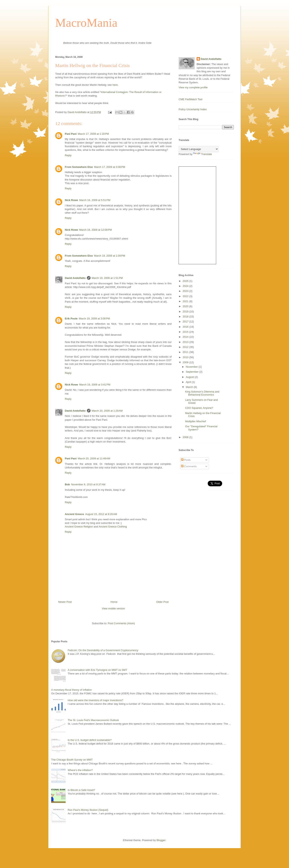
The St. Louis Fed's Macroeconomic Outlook (93, 720)
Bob (67, 484)
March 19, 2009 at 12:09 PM (96, 230)
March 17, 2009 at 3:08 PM (109, 167)
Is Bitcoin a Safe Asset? (81, 790)
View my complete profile (193, 87)
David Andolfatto (75, 278)
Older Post (162, 602)
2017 (186, 322)
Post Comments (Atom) (121, 623)
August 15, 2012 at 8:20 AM (101, 514)
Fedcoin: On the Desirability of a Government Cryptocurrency (103, 650)
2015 (186, 332)
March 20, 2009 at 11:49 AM (94, 458)
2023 (186, 291)
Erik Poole (71, 319)
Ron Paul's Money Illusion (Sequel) (88, 810)
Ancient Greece (74, 514)
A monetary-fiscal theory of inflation (71, 690)
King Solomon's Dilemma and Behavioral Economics (202, 393)
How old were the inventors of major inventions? (95, 700)
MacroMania (86, 23)
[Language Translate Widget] (199, 149)
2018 (186, 317)
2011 (186, 352)
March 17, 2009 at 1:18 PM (93, 134)
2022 (186, 296)
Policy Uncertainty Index (193, 109)
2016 (186, 327)
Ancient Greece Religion (79, 527)
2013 (186, 342)
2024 (186, 286)
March (190, 387)
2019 (186, 312)
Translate (203, 154)
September (193, 372)
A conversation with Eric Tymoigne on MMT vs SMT (97, 670)
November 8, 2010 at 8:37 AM (88, 484)
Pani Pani (71, 134)
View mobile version (113, 608)
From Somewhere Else (79, 167)
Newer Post (65, 602)
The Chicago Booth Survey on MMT (72, 760)
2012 (186, 347)
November (192, 367)
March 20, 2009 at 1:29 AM (107, 411)
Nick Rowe (71, 200)
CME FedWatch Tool (191, 99)
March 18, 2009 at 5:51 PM (95, 200)
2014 (186, 337)
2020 (186, 306)
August (190, 377)
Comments (189, 466)
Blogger (161, 840)
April (189, 382)
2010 (186, 357)
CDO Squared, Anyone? (199, 408)
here (115, 85)
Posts (186, 460)
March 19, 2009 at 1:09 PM (109, 256)
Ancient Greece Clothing (113, 527)
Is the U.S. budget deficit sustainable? (90, 740)
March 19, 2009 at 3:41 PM (95, 385)
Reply (68, 155)
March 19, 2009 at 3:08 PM (94, 319)
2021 (186, 301)
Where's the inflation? (80, 770)
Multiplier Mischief (195, 421)
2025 (186, 281)
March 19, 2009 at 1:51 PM (107, 278)
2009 (186, 362)
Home (114, 602)
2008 (186, 437)
